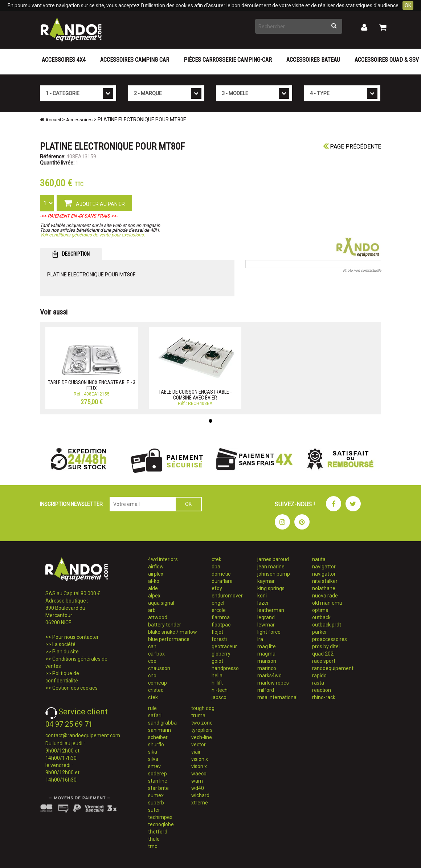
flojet (217, 632)
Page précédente (352, 147)
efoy (217, 588)
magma (266, 654)
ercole (219, 610)
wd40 (198, 788)
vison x (199, 766)
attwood (158, 617)
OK (408, 5)
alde (153, 588)
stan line (158, 781)
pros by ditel (326, 646)
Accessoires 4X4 (64, 60)
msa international (277, 697)
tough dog (203, 708)
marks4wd (269, 676)
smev (154, 766)
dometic (221, 574)
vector (199, 745)
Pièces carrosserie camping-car (228, 60)
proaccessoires (330, 639)
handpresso (225, 668)
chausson (159, 668)
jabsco (219, 697)
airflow (156, 567)
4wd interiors (163, 559)
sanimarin (160, 730)
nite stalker (325, 581)
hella (217, 676)
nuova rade (325, 596)
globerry (221, 654)
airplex (156, 574)
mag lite (267, 646)
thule (154, 839)
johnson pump (274, 574)
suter (154, 810)
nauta (319, 559)
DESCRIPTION (71, 254)
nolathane (324, 588)
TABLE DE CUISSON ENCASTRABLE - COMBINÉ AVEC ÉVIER (195, 395)
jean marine (271, 567)
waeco (199, 774)
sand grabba (162, 723)
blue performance (169, 639)
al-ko (154, 581)
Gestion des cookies (75, 688)
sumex (156, 795)
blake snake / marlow (173, 632)
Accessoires (79, 120)
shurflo (156, 745)
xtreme (200, 803)
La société (64, 644)
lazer (263, 603)
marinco (267, 668)
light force (269, 632)
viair (196, 752)
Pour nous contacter (75, 637)
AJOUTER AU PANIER (94, 203)
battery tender (165, 625)
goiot (217, 661)
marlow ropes (273, 683)
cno (152, 676)
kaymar (266, 581)
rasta (318, 683)
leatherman (271, 610)
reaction (322, 690)
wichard (200, 795)
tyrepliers (202, 730)
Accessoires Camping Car (135, 60)
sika (153, 752)
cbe (152, 661)
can (152, 646)
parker (320, 632)
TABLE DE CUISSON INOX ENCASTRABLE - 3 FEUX (92, 385)
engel (218, 603)
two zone (202, 723)
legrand (266, 617)
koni (262, 596)
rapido (319, 676)
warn (197, 781)
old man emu (327, 603)
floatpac (221, 625)
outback (321, 617)
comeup (158, 683)
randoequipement (333, 668)
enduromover (227, 596)
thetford (158, 832)
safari (155, 715)
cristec (156, 690)
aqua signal (161, 603)
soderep (158, 774)
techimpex (160, 817)
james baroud (273, 559)
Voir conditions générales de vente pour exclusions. (92, 235)
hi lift (217, 683)
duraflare (222, 581)
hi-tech (220, 690)
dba (216, 567)
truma (198, 715)
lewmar (266, 625)
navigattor (324, 567)
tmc (153, 846)
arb (152, 610)
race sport (324, 661)
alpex (154, 596)
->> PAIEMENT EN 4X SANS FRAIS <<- (79, 216)
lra (260, 639)
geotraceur (224, 646)
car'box (156, 654)
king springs (271, 588)
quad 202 (323, 654)
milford (266, 690)
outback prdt (327, 625)
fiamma (221, 617)
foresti (219, 639)
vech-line (202, 737)
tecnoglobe (161, 824)
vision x (200, 759)
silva (153, 759)
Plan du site (66, 652)
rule (152, 708)
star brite (158, 788)
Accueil (50, 120)
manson (267, 661)
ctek (153, 697)
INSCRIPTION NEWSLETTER (71, 504)
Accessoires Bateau (313, 60)
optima (320, 610)
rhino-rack (324, 697)
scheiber (158, 737)
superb (156, 803)
